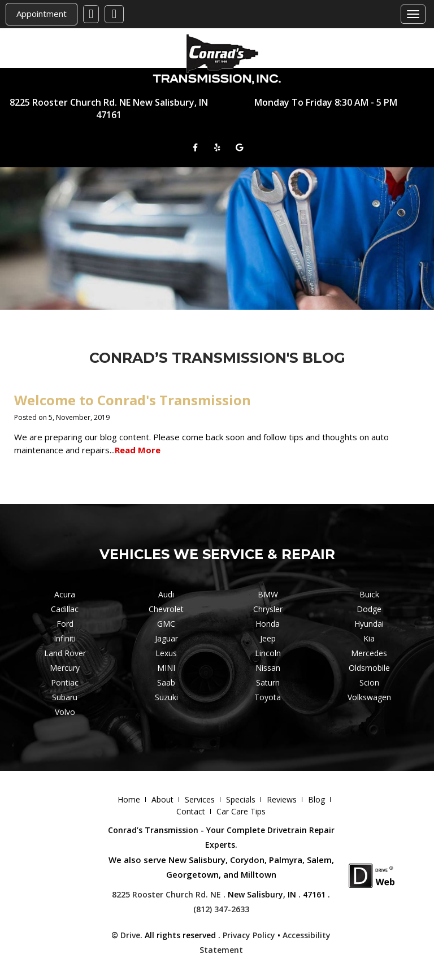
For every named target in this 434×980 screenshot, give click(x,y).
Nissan (268, 668)
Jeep (268, 638)
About (162, 799)
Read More (138, 450)
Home (129, 799)
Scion (369, 682)
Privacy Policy (249, 935)
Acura (65, 594)
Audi (166, 594)
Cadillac (65, 609)
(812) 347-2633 (221, 909)
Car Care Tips (241, 811)
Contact (191, 811)
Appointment (42, 14)
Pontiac (65, 682)
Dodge (369, 609)
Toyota (268, 697)
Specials (241, 799)
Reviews (282, 799)
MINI (166, 668)
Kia (369, 638)
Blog (316, 799)
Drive (130, 935)
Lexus (166, 653)
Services (200, 799)
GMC (166, 624)
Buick (369, 594)
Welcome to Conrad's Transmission (133, 400)
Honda (268, 624)
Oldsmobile (369, 668)
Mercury (65, 668)
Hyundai (369, 624)
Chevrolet (166, 609)
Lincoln (268, 653)
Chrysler (268, 609)
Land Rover (65, 653)
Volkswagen (369, 697)
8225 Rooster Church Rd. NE (166, 894)
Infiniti (65, 638)
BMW (268, 594)
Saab (166, 682)
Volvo (65, 712)
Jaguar (166, 638)
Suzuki (166, 697)
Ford (65, 624)
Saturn (268, 682)
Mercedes (369, 653)
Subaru (65, 697)
